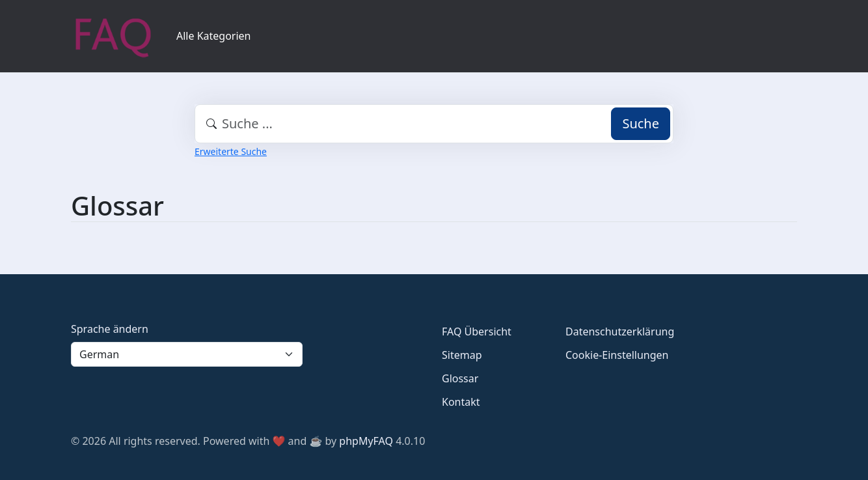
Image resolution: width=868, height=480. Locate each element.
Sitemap (462, 355)
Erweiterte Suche (231, 151)
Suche (641, 123)
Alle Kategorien (214, 36)
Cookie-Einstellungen (617, 355)
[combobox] (434, 124)
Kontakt (461, 402)
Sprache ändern (110, 329)
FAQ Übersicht (477, 332)
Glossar (460, 378)
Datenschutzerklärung (620, 332)
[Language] (187, 354)
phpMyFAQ (366, 441)
